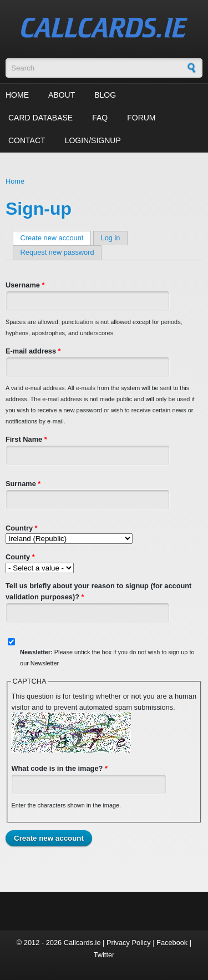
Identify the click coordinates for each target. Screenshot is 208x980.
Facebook (172, 943)
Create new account (56, 238)
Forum (141, 118)
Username (25, 285)
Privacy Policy (129, 943)
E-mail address (33, 351)
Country (22, 528)
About (62, 95)
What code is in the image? (59, 768)
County (20, 557)
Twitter (104, 955)
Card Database (40, 118)
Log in (111, 238)
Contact (27, 140)
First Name (26, 439)
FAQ (100, 118)
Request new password (57, 252)
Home (17, 95)
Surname (23, 484)
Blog (105, 95)
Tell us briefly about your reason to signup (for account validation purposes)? (98, 591)
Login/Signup (93, 140)
